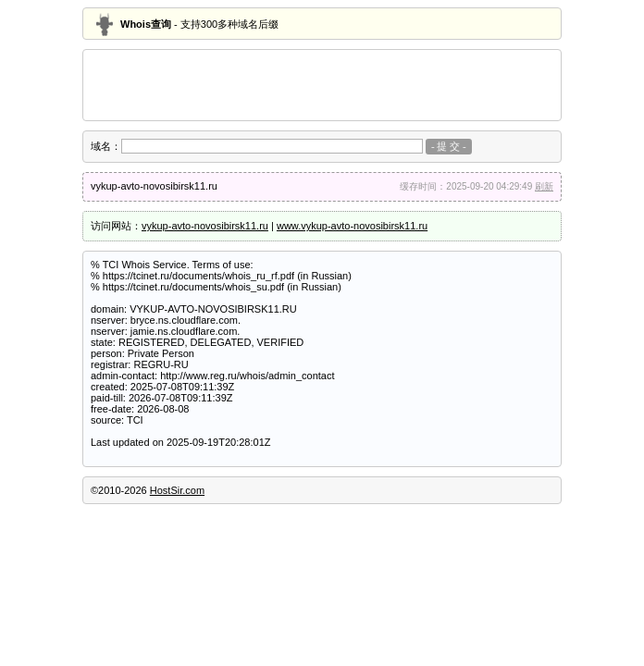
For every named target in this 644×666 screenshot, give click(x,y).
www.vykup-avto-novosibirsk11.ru (352, 226)
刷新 (544, 186)
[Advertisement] (322, 85)
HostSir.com (177, 490)
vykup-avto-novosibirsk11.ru (205, 226)
